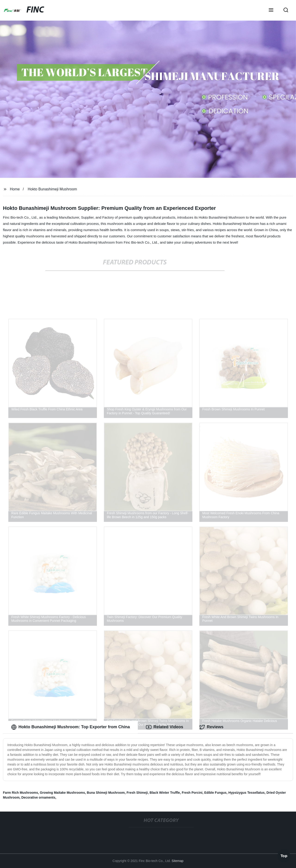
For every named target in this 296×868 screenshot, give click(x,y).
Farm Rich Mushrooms (21, 793)
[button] (271, 10)
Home (15, 189)
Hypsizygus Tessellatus (246, 793)
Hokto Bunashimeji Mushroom (52, 189)
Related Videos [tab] (165, 727)
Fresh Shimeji (137, 793)
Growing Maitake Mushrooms (62, 793)
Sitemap (177, 861)
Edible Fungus (215, 793)
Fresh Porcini (192, 793)
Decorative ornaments (38, 797)
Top (284, 856)
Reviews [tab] (211, 727)
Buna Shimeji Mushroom (106, 793)
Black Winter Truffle (165, 793)
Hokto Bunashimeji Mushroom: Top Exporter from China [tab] (71, 727)
